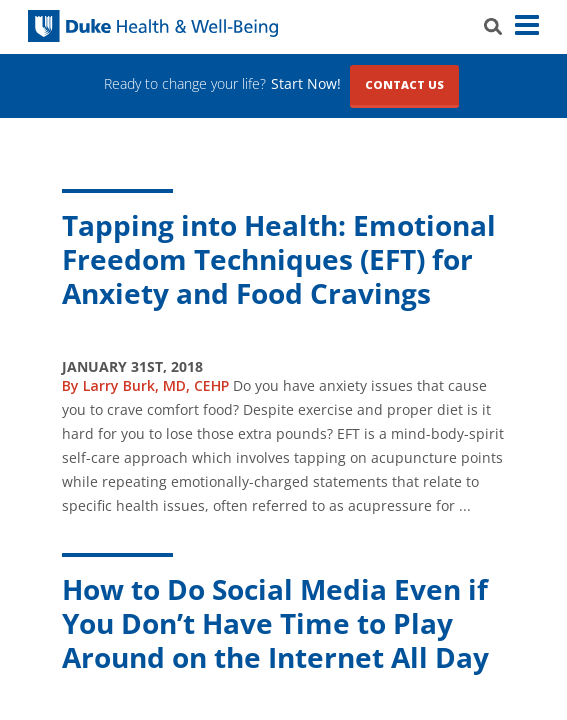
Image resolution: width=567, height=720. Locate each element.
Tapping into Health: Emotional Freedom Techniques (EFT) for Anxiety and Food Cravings (279, 259)
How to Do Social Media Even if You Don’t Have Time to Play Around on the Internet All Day (275, 623)
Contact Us (404, 84)
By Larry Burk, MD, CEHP (145, 385)
